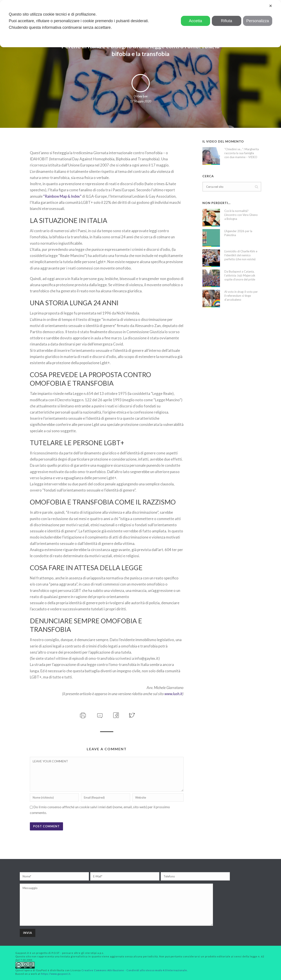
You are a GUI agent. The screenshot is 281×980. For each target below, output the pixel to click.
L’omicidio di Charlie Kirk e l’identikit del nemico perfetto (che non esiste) (241, 255)
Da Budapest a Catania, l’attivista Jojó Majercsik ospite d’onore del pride (240, 275)
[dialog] (140, 24)
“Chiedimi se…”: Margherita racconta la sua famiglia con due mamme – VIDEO (242, 153)
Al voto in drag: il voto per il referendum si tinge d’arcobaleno (241, 296)
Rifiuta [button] (226, 21)
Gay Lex (142, 96)
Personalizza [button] (258, 21)
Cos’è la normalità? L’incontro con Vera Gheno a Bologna (241, 215)
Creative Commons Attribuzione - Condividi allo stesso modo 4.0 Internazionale (134, 970)
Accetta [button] (195, 21)
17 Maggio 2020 (141, 101)
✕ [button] (271, 6)
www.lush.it (173, 694)
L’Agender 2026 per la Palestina (238, 233)
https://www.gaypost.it (56, 974)
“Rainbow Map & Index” (62, 196)
